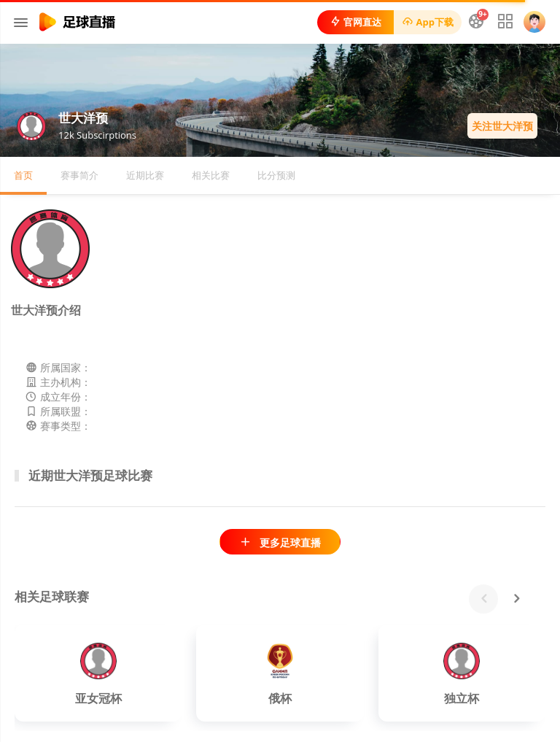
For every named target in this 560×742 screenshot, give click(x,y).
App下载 (428, 22)
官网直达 (355, 22)
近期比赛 (145, 175)
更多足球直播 (280, 542)
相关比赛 (211, 175)
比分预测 (276, 175)
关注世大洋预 (502, 126)
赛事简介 (79, 175)
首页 (23, 175)
